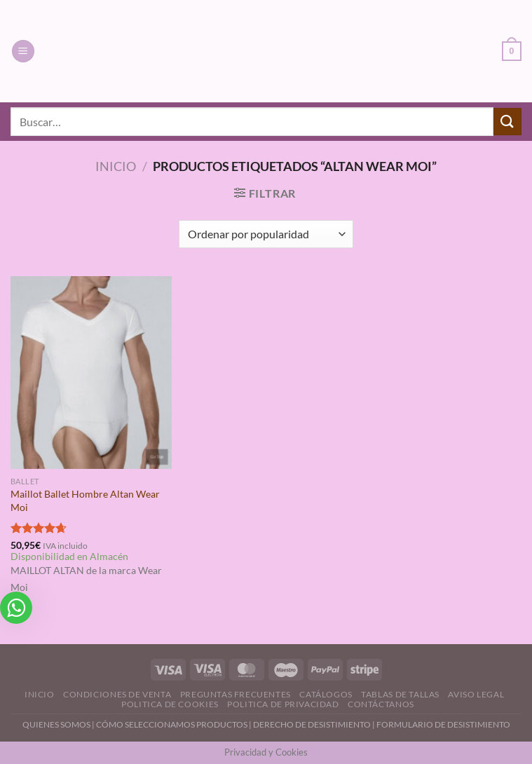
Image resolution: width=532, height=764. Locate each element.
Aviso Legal (476, 694)
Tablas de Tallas (400, 694)
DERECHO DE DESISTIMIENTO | (315, 724)
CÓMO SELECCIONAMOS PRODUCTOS (172, 724)
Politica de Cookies (170, 704)
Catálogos (326, 694)
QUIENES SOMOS (56, 724)
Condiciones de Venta (117, 694)
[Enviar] (507, 122)
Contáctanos (381, 704)
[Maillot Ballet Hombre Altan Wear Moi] (91, 373)
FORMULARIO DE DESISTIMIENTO (443, 724)
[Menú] (23, 52)
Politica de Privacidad (283, 704)
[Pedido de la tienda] (266, 234)
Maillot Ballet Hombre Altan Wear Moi (85, 500)
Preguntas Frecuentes (236, 694)
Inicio (116, 166)
